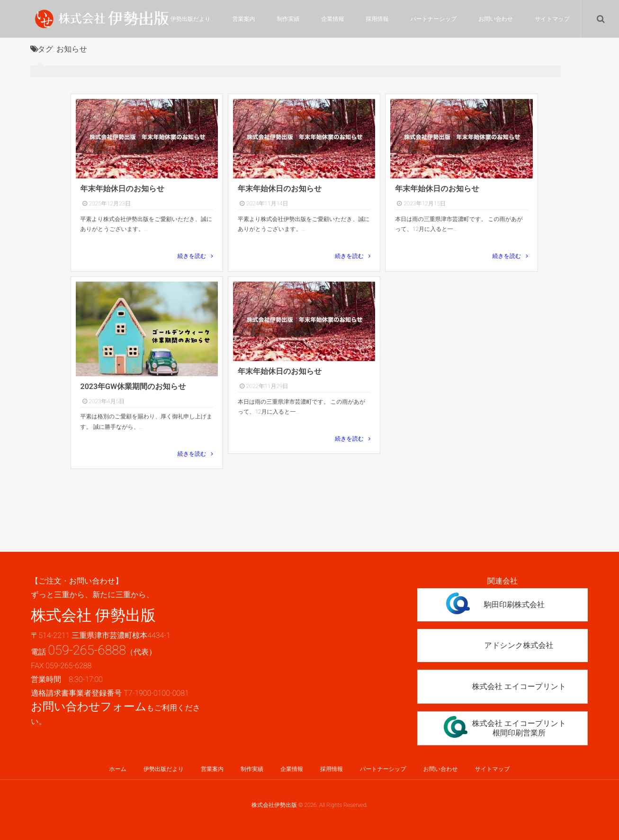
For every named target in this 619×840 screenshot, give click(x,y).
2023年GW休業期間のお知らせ (133, 386)
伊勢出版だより (191, 19)
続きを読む (192, 256)
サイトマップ (552, 19)
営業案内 (244, 19)
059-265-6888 (87, 650)
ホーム (140, 19)
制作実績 (288, 19)
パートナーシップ (434, 19)
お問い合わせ (496, 19)
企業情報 (333, 19)
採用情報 (377, 19)
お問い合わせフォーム (89, 707)
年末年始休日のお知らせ (123, 189)
